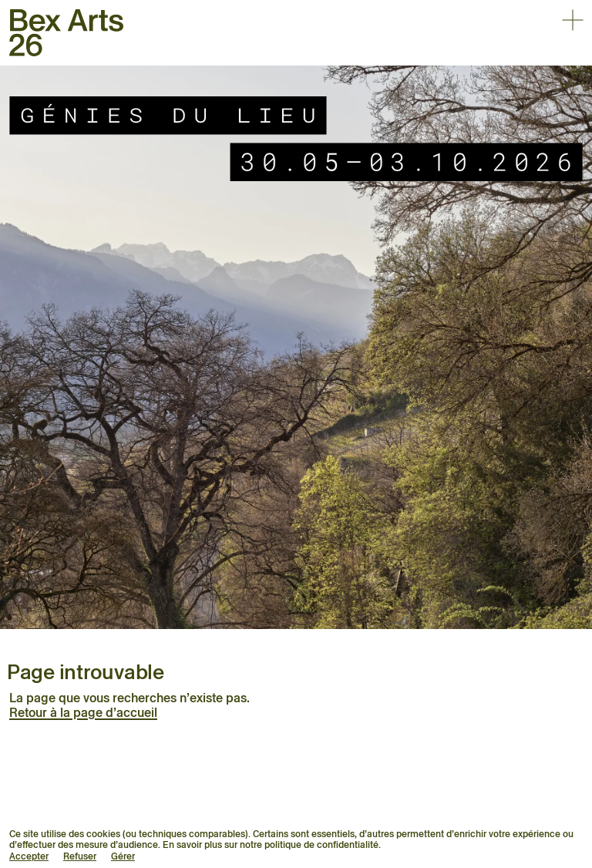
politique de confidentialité (321, 844)
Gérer (123, 856)
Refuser (80, 856)
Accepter (29, 856)
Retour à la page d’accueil (83, 713)
